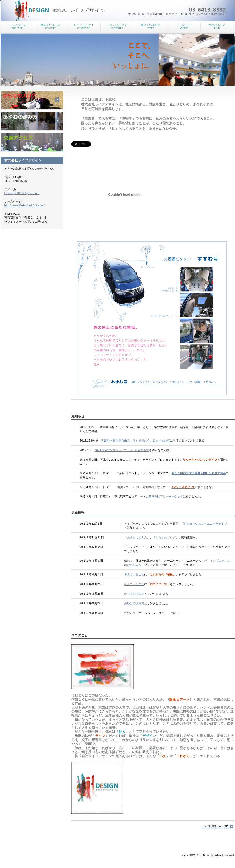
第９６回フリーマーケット (166, 496)
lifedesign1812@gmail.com (22, 193)
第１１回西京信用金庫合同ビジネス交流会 (199, 473)
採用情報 (32, 121)
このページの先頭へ (218, 826)
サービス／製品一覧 (32, 100)
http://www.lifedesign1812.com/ (24, 205)
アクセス (32, 142)
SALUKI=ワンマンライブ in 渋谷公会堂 (122, 450)
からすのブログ (166, 537)
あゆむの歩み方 (134, 603)
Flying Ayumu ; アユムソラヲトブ (205, 524)
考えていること (134, 574)
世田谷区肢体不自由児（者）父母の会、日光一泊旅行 (136, 440)
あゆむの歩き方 (137, 537)
